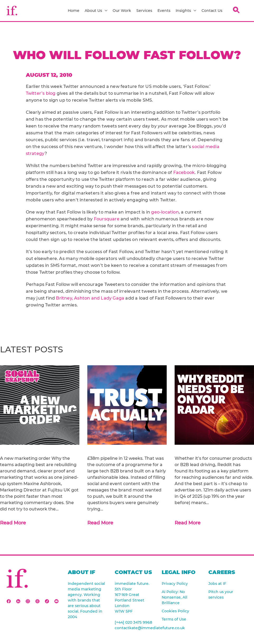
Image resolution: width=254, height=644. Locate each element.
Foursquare (107, 219)
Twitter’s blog (41, 93)
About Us (96, 11)
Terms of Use (174, 619)
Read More (13, 523)
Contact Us (212, 11)
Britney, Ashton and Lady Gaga (90, 298)
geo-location (165, 212)
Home (74, 11)
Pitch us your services (221, 595)
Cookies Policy (175, 611)
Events (164, 11)
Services (144, 11)
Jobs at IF (217, 584)
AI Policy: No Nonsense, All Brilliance (174, 597)
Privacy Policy (175, 584)
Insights (186, 11)
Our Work (122, 11)
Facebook (184, 172)
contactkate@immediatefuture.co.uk (134, 628)
